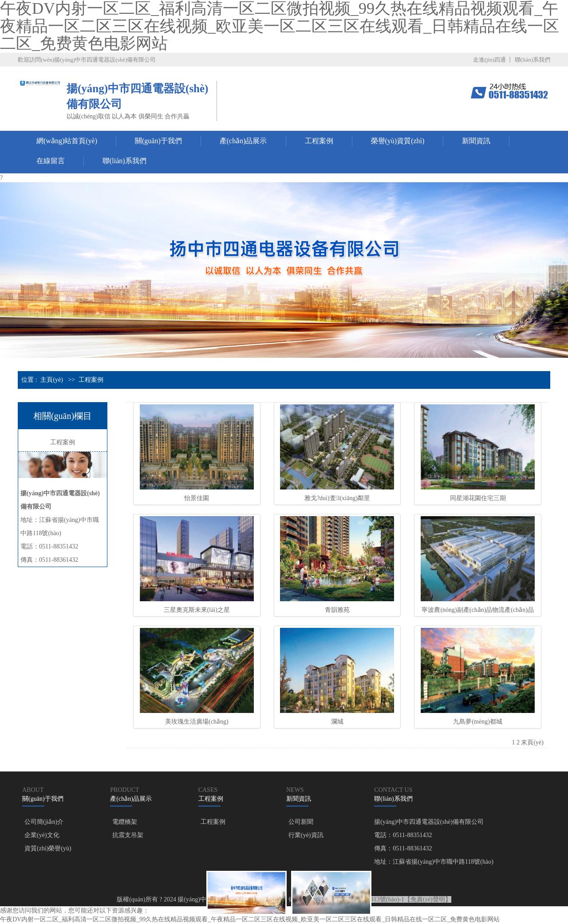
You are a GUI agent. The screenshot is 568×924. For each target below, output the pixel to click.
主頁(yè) (52, 380)
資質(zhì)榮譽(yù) (48, 848)
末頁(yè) (532, 742)
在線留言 (51, 161)
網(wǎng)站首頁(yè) (67, 141)
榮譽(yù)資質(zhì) (398, 141)
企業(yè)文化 (42, 835)
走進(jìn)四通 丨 (493, 60)
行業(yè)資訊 (306, 835)
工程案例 (319, 141)
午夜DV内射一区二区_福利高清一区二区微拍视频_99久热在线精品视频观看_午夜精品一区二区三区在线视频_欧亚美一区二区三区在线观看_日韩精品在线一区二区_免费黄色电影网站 (250, 919)
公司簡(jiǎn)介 (44, 822)
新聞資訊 (476, 141)
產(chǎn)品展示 (243, 141)
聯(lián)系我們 (532, 60)
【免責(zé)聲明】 (428, 899)
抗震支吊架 (128, 835)
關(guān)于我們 (158, 141)
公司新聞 (301, 822)
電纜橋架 (125, 822)
